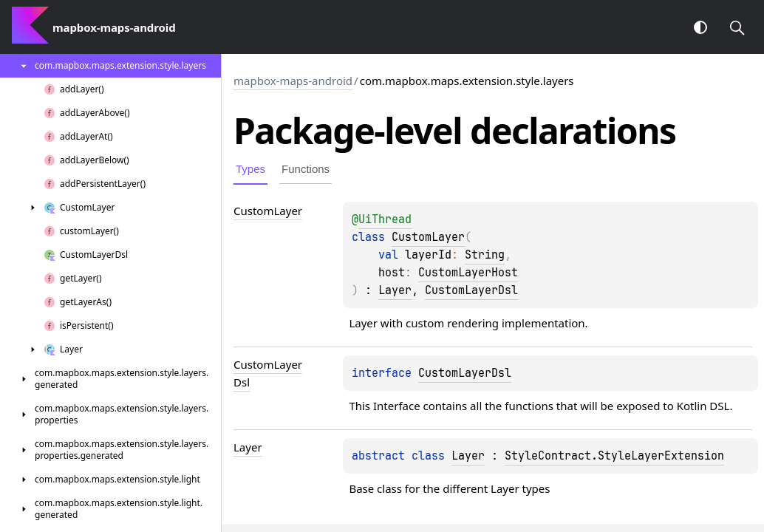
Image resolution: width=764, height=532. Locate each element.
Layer (395, 290)
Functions (306, 169)
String (485, 255)
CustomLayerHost (468, 273)
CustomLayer (428, 237)
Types (250, 169)
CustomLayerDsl (471, 290)
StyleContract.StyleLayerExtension (614, 456)
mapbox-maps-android (293, 81)
